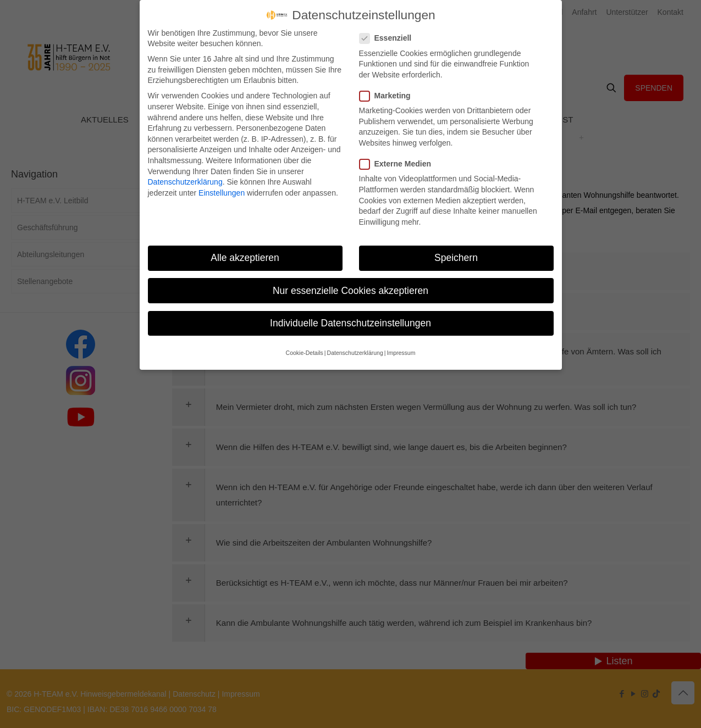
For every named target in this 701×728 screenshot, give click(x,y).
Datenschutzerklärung (185, 182)
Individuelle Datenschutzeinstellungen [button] (350, 323)
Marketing (390, 96)
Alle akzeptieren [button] (245, 258)
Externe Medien (400, 164)
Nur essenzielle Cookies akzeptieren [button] (350, 291)
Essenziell (390, 38)
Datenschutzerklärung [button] (355, 353)
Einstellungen (222, 193)
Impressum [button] (401, 353)
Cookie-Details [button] (305, 353)
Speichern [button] (456, 258)
